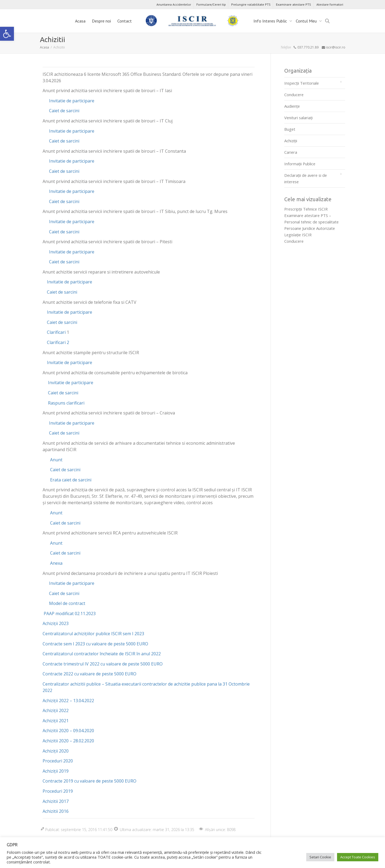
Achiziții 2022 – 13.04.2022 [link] (68, 701)
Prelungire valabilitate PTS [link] (251, 4)
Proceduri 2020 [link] (58, 761)
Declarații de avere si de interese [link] (306, 178)
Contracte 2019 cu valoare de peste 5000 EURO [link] (89, 781)
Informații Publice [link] (300, 164)
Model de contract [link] (67, 603)
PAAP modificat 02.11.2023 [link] (70, 613)
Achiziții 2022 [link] (56, 710)
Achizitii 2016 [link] (56, 811)
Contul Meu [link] (307, 21)
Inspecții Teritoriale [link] (302, 83)
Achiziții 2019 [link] (56, 771)
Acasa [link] (80, 21)
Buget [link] (290, 129)
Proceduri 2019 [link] (58, 791)
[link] (7, 34)
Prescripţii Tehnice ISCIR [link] (306, 209)
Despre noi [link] (101, 21)
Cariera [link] (291, 152)
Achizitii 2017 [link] (56, 801)
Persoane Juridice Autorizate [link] (310, 228)
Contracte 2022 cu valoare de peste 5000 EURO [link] (89, 674)
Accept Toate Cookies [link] (358, 857)
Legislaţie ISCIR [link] (298, 235)
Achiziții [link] (291, 141)
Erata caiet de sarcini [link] (71, 480)
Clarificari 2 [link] (57, 342)
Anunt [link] (56, 460)
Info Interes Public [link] (271, 21)
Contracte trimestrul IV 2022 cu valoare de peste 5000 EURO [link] (103, 664)
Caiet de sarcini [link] (64, 111)
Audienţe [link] (292, 106)
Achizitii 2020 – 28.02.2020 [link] (68, 741)
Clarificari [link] (56, 332)
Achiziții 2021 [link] (56, 721)
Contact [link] (125, 21)
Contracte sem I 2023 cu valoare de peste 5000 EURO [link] (95, 644)
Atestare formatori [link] (330, 4)
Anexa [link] (56, 563)
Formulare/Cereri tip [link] (211, 4)
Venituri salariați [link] (298, 118)
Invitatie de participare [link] (71, 101)
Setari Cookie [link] (320, 857)
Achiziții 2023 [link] (56, 623)
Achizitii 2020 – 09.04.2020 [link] (68, 731)
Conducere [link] (294, 95)
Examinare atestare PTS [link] (294, 4)
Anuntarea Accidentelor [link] (174, 4)
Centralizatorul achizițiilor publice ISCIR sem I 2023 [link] (93, 634)
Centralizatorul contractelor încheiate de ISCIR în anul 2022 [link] (102, 654)
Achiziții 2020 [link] (56, 751)
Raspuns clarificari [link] (66, 403)
